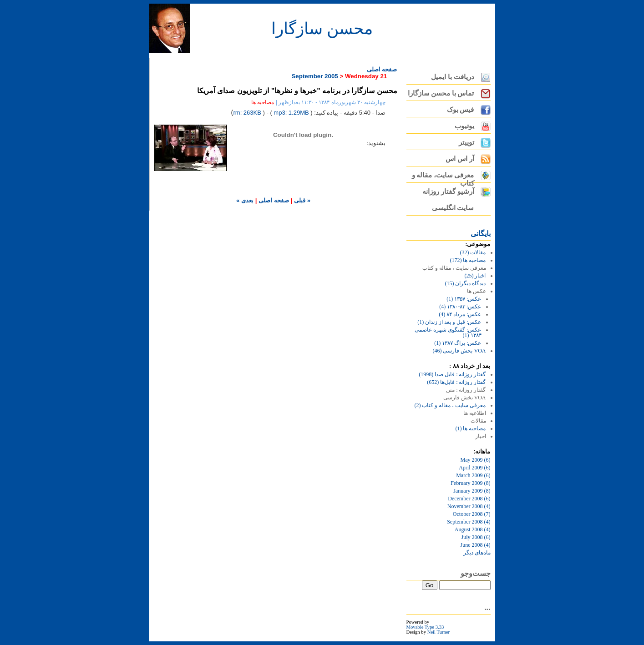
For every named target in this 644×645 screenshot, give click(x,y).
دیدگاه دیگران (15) (466, 283)
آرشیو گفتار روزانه (448, 191)
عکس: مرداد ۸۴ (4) (460, 314)
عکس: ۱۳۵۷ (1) (464, 299)
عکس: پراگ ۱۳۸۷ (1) (458, 343)
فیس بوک (461, 110)
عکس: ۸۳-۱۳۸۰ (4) (460, 307)
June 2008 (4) (476, 545)
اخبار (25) (475, 276)
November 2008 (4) (469, 506)
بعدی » (245, 200)
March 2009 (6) (473, 475)
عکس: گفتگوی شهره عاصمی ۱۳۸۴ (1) (448, 333)
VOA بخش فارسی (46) (459, 351)
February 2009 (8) (470, 483)
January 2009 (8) (472, 491)
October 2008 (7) (472, 514)
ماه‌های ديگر (477, 553)
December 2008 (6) (469, 499)
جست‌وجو (476, 573)
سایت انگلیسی (453, 208)
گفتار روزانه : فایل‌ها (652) (456, 382)
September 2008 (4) (469, 522)
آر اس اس (460, 159)
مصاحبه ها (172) (468, 260)
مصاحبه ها (263, 102)
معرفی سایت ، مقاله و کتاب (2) (450, 405)
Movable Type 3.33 (425, 627)
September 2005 (314, 76)
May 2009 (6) (476, 460)
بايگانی (481, 234)
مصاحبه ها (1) (471, 428)
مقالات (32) (473, 252)
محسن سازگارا (322, 29)
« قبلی (301, 200)
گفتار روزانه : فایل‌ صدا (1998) (452, 374)
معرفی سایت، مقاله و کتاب (443, 177)
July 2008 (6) (476, 537)
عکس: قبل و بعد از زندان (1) (449, 322)
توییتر (467, 142)
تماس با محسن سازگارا (441, 93)
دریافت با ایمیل (452, 77)
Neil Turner (439, 632)
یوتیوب (464, 126)
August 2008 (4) (473, 529)
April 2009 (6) (474, 468)
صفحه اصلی (382, 69)
